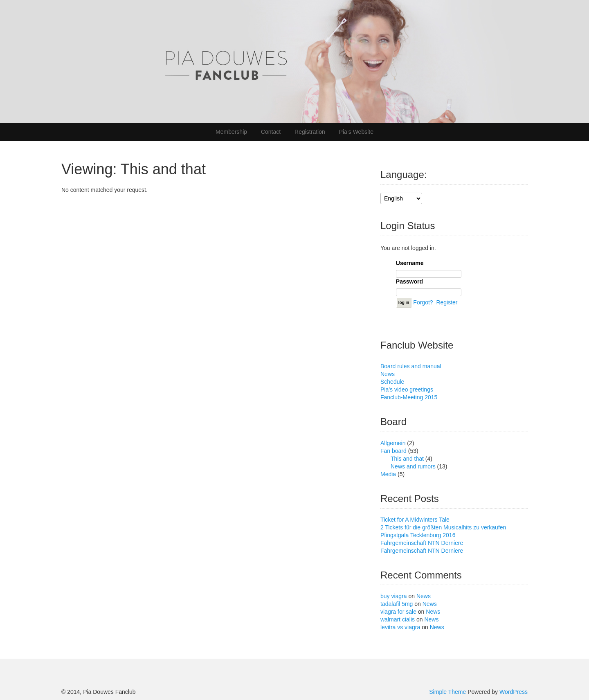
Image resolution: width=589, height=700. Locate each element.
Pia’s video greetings (407, 389)
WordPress (514, 692)
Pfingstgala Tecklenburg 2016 (418, 535)
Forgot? (423, 302)
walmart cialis (398, 619)
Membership (231, 132)
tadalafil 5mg (397, 604)
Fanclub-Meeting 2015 (409, 397)
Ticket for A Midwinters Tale (415, 520)
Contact (271, 132)
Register (447, 302)
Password (409, 281)
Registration (310, 132)
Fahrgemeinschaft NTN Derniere (422, 543)
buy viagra (394, 596)
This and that (407, 459)
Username (410, 263)
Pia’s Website (356, 132)
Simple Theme (447, 692)
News (388, 374)
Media (388, 474)
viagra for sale (398, 612)
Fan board (393, 451)
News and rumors (413, 466)
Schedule (392, 382)
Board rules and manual (411, 366)
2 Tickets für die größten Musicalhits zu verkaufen (443, 527)
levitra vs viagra (400, 627)
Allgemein (393, 443)
